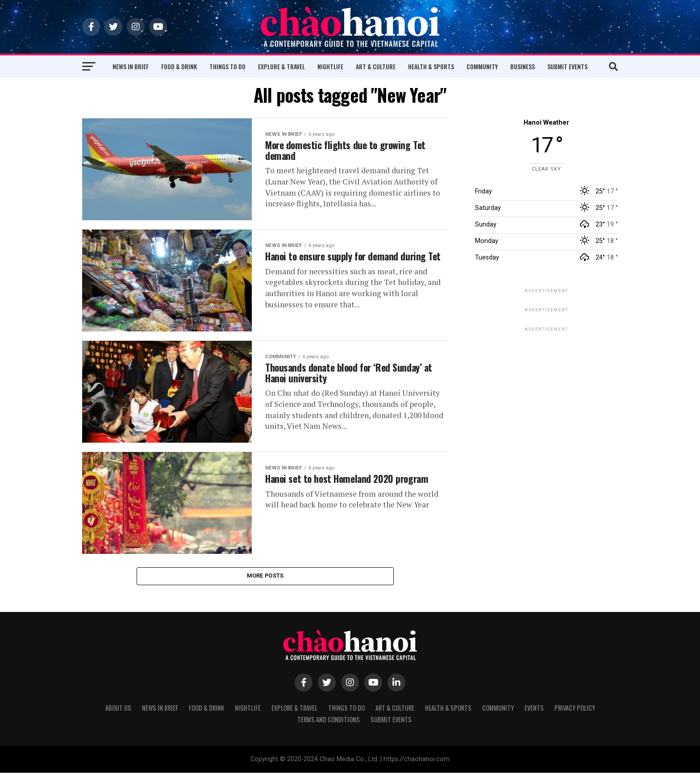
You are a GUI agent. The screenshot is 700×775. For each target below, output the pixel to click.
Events (534, 710)
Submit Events (567, 66)
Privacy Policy (575, 710)
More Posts (265, 577)
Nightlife (330, 66)
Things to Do (227, 66)
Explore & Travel (281, 66)
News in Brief (131, 66)
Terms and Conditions (329, 722)
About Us (118, 710)
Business (523, 66)
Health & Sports (431, 66)
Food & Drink (179, 66)
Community (482, 66)
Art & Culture (376, 66)
